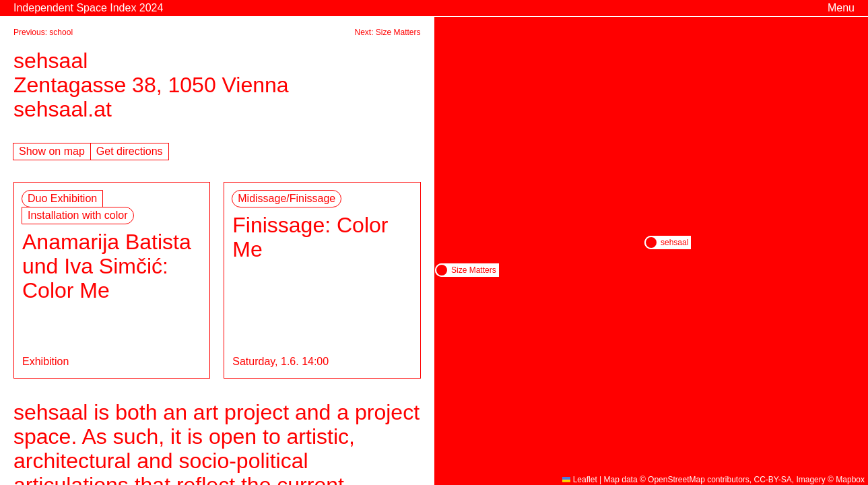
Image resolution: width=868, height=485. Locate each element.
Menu (841, 8)
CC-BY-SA (773, 480)
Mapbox (850, 480)
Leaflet (579, 480)
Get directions (130, 151)
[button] (651, 243)
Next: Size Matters (387, 32)
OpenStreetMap (676, 480)
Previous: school (43, 32)
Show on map (52, 151)
